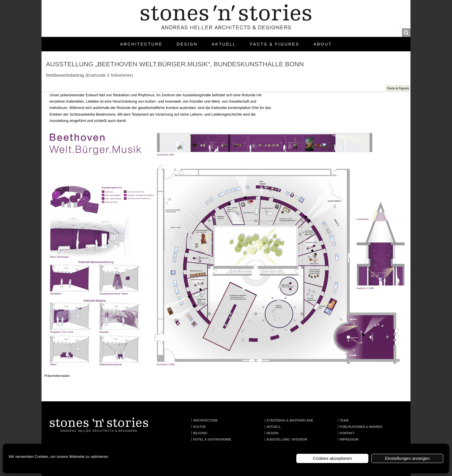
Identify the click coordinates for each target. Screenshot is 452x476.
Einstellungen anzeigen (407, 458)
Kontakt (347, 433)
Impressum (349, 439)
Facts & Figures (275, 44)
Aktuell (224, 44)
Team (344, 420)
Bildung (200, 433)
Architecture (141, 44)
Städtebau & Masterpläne (290, 420)
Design (187, 44)
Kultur (199, 427)
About (323, 44)
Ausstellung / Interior (287, 439)
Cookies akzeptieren (332, 458)
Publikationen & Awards (361, 427)
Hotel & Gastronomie (212, 439)
